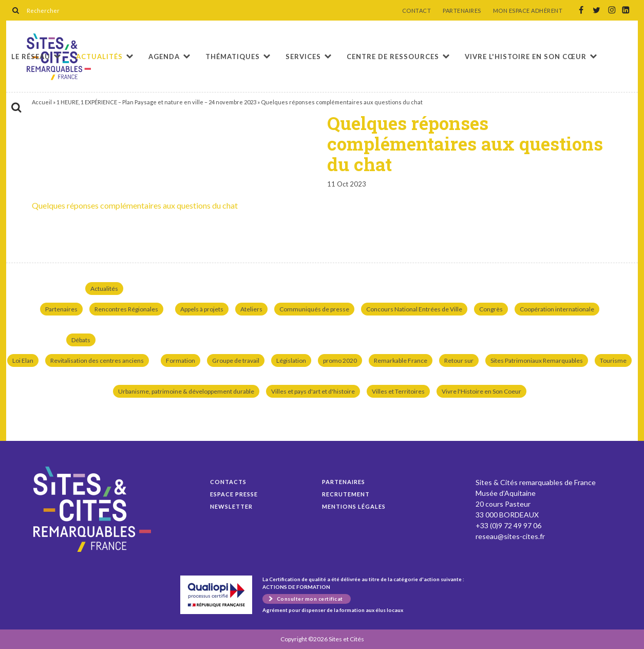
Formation (181, 360)
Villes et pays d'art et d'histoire (313, 391)
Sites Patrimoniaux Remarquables (537, 360)
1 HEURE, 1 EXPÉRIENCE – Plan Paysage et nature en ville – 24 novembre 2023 (156, 102)
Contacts (228, 482)
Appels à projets (202, 309)
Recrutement (346, 494)
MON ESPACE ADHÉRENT (528, 11)
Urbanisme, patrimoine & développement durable (186, 391)
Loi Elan (23, 360)
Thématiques (233, 57)
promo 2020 (340, 360)
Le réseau (31, 57)
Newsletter (231, 506)
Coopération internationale (557, 309)
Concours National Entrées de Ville (414, 309)
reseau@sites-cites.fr (510, 536)
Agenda (164, 57)
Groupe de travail (236, 360)
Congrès (491, 309)
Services (303, 57)
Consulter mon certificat (310, 599)
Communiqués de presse (314, 309)
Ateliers (251, 309)
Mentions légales (354, 506)
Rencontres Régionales (126, 309)
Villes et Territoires (398, 391)
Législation (291, 360)
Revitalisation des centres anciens (97, 360)
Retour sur (459, 360)
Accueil (42, 102)
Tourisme (613, 360)
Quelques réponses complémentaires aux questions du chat (135, 205)
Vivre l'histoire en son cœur (526, 57)
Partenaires (61, 309)
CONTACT (417, 11)
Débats (81, 340)
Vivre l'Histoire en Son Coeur (481, 391)
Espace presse (234, 494)
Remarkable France (401, 360)
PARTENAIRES (462, 11)
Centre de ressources (393, 57)
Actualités (99, 57)
